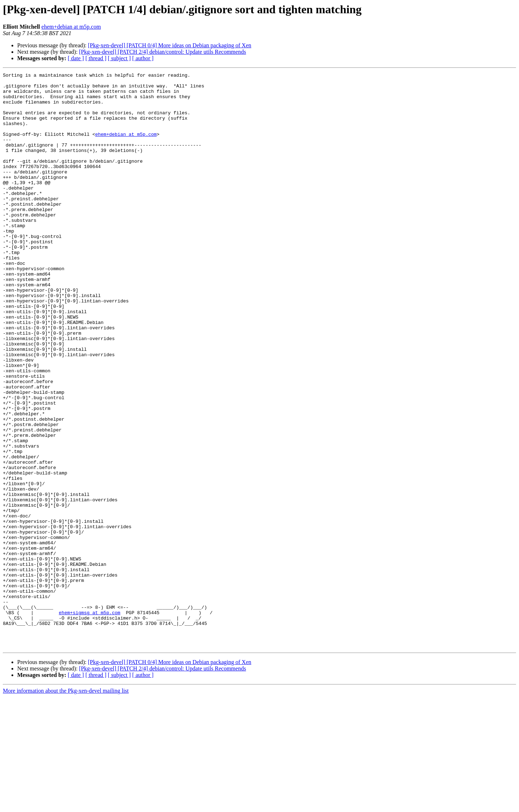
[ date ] (76, 58)
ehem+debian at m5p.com (71, 27)
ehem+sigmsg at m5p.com (90, 721)
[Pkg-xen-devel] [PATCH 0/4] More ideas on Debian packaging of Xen (170, 45)
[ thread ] (96, 58)
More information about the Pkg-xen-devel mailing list (66, 806)
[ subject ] (119, 58)
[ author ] (143, 58)
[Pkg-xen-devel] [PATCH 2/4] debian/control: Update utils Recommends (162, 52)
